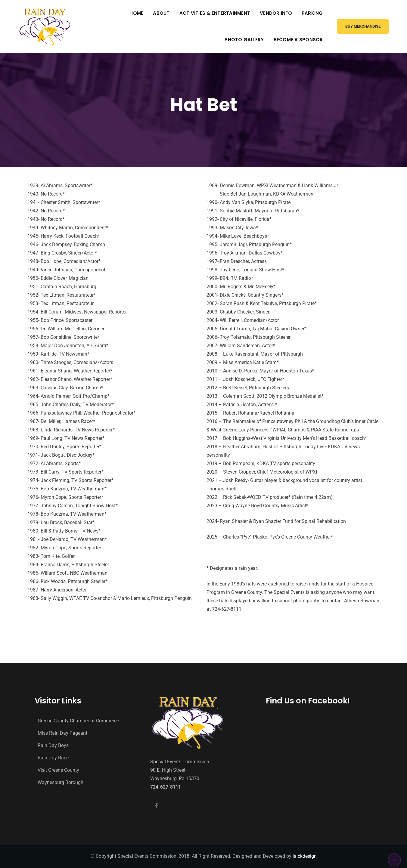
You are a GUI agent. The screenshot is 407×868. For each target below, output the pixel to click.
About (161, 13)
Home (136, 13)
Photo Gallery (244, 40)
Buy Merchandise (363, 26)
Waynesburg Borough (61, 782)
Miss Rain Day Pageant (62, 733)
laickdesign (305, 856)
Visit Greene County (58, 770)
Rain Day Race (53, 758)
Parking (312, 13)
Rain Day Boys (53, 745)
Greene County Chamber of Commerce (78, 721)
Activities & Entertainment (215, 13)
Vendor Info (276, 13)
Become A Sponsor (298, 40)
